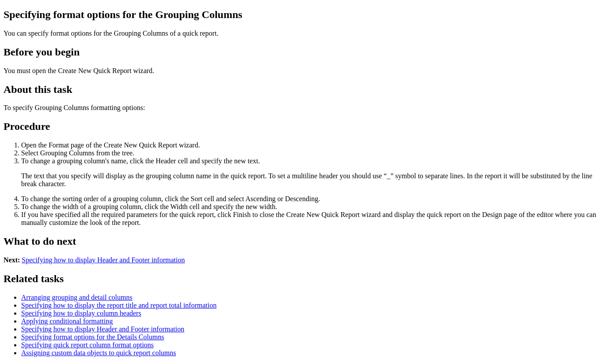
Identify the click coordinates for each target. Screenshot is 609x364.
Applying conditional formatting (67, 321)
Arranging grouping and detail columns (77, 297)
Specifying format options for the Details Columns (93, 337)
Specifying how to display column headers (81, 313)
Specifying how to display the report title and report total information (119, 305)
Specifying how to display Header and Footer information (103, 260)
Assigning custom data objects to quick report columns (99, 353)
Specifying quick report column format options (87, 345)
